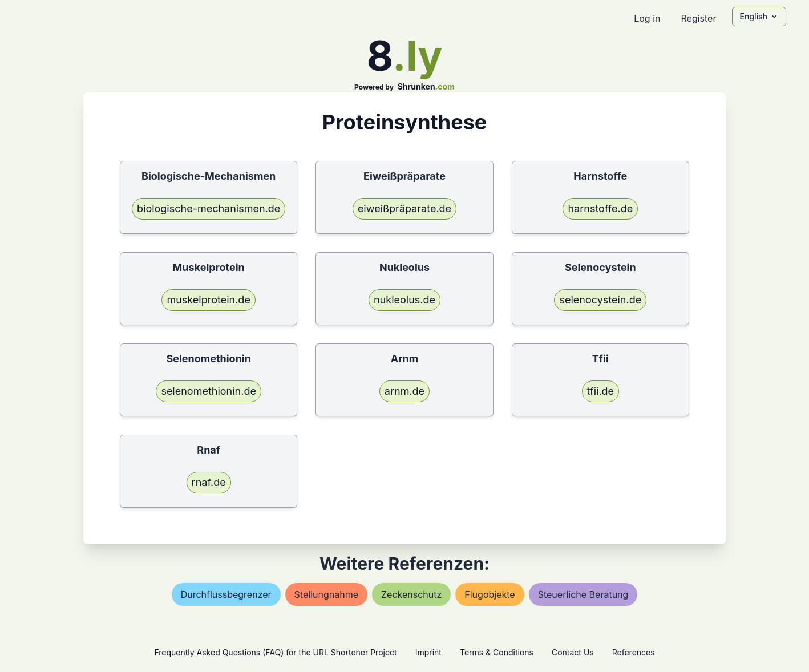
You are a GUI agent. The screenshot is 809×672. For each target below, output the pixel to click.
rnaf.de (209, 482)
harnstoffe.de (600, 209)
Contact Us (573, 652)
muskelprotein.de (208, 300)
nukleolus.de (404, 300)
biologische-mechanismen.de (209, 209)
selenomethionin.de (209, 391)
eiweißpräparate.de (404, 209)
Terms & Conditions (497, 652)
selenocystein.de (600, 300)
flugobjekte (490, 594)
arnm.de (404, 391)
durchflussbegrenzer (226, 594)
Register (698, 18)
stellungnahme (326, 594)
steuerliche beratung (583, 594)
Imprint (428, 652)
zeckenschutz (411, 594)
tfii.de (601, 391)
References (634, 652)
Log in (647, 18)
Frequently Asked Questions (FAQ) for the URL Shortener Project (275, 652)
